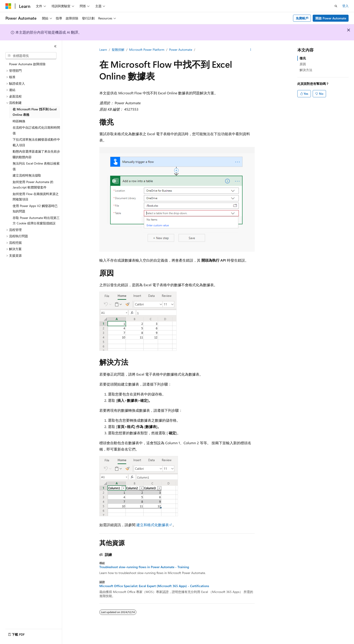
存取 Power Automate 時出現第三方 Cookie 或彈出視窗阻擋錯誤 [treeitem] (36, 221)
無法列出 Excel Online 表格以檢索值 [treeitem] (36, 166)
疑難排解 (118, 50)
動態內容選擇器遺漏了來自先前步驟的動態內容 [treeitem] (36, 154)
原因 (303, 64)
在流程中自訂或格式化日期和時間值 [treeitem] (36, 130)
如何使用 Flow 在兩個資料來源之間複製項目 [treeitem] (36, 197)
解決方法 (306, 70)
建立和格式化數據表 (153, 525)
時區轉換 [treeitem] (19, 121)
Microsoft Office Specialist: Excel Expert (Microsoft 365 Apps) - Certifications (154, 586)
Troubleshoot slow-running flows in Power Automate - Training (144, 567)
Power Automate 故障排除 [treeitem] (27, 64)
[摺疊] (55, 46)
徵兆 (303, 58)
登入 (345, 6)
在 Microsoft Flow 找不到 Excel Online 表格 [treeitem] (35, 112)
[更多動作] (251, 50)
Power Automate (181, 50)
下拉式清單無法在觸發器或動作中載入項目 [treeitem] (36, 142)
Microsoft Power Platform (147, 50)
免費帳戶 (302, 18)
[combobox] (31, 56)
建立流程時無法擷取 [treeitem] (27, 175)
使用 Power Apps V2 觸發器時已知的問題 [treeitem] (35, 209)
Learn (103, 50)
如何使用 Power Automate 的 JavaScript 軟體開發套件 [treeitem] (33, 185)
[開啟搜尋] (336, 6)
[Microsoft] (8, 6)
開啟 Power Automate (331, 18)
